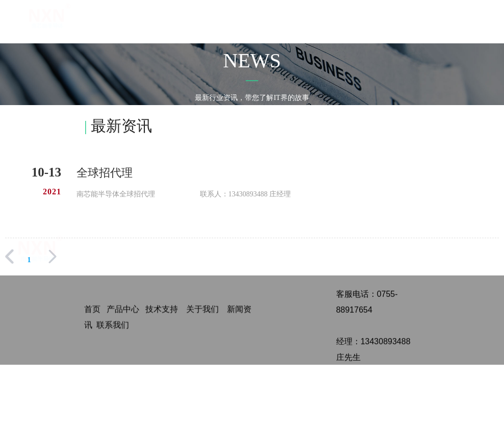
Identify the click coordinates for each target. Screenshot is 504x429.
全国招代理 (430, 27)
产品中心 (286, 20)
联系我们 (466, 20)
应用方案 (358, 20)
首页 (249, 20)
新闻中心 (393, 20)
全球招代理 (105, 173)
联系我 (109, 327)
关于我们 (321, 20)
